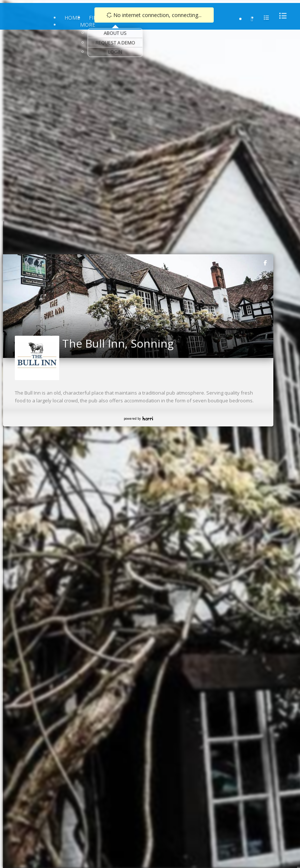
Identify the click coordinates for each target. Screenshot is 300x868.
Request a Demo (115, 43)
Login (115, 52)
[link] (266, 262)
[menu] (281, 16)
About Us (115, 33)
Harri (148, 418)
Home (72, 18)
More (88, 25)
